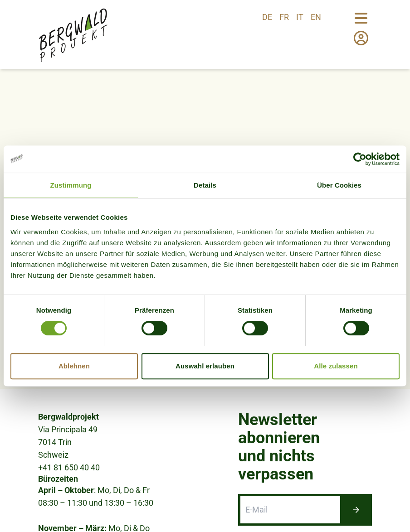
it (300, 17)
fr (284, 17)
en (316, 17)
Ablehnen (74, 366)
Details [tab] (205, 185)
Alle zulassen (336, 366)
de (267, 17)
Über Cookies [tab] (339, 185)
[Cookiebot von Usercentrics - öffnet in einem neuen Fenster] (360, 159)
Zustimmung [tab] (71, 185)
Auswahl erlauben (205, 366)
